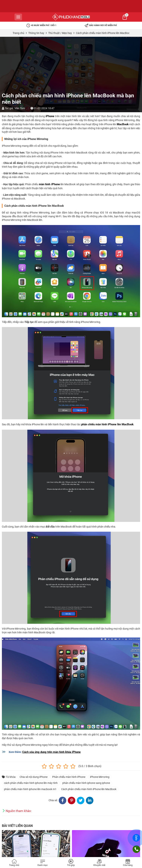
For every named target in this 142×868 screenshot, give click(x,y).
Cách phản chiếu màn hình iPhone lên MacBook (89, 789)
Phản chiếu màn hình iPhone (69, 777)
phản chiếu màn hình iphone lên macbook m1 (30, 789)
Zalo (136, 838)
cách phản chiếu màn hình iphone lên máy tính (31, 783)
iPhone (50, 116)
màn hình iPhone (49, 184)
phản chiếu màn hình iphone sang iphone (86, 783)
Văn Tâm (20, 108)
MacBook (123, 124)
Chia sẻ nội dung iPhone (34, 777)
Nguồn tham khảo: (19, 811)
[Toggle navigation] (43, 863)
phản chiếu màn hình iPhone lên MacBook (107, 424)
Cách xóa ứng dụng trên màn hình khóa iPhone (51, 752)
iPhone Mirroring (100, 777)
